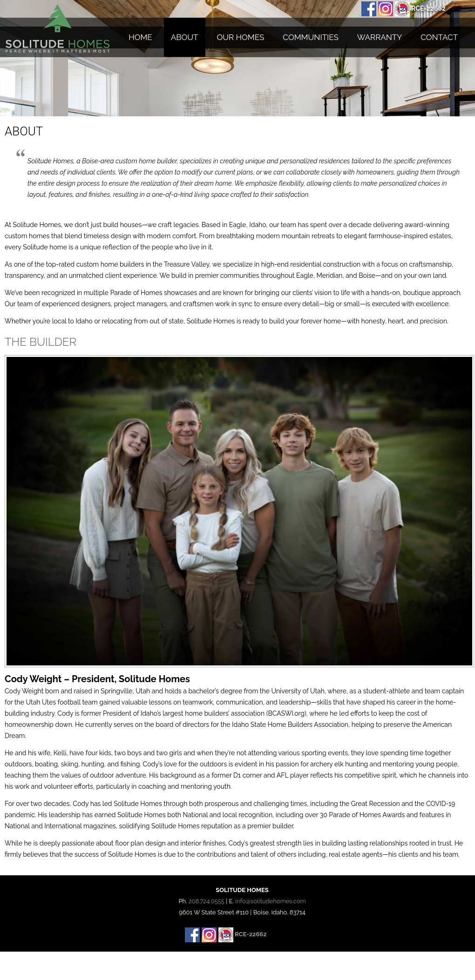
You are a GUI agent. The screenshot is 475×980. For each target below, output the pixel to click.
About (185, 37)
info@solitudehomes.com (270, 901)
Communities (310, 37)
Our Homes (241, 37)
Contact (439, 37)
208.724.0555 (207, 901)
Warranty (380, 37)
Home (140, 37)
